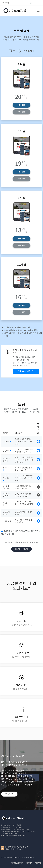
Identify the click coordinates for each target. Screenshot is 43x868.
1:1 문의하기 (9, 794)
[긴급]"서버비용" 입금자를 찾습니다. (17, 847)
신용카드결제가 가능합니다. (14, 849)
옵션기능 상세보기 (22, 549)
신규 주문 (22, 105)
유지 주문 (22, 112)
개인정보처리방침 (17, 863)
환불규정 (38, 863)
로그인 (6, 3)
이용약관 (29, 863)
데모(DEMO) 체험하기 (26, 371)
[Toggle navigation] (38, 11)
